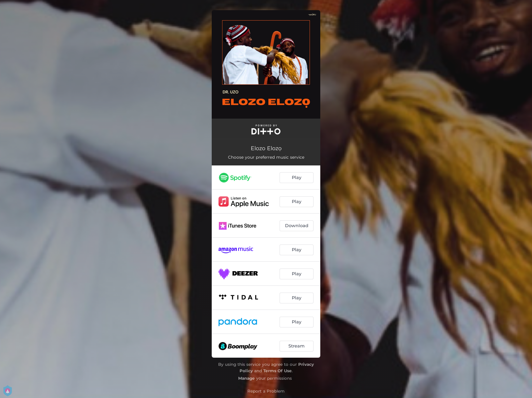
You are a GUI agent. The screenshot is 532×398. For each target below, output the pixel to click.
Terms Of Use (278, 371)
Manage (246, 378)
